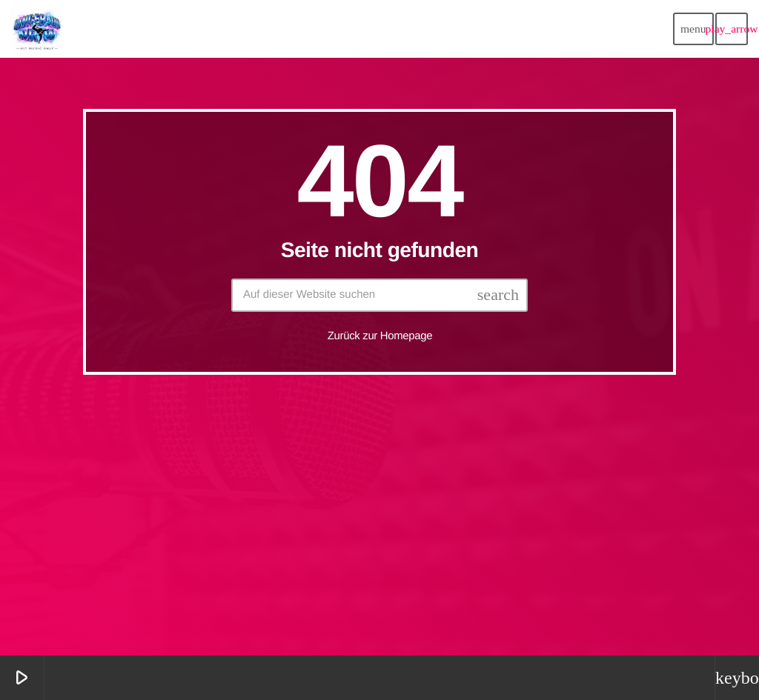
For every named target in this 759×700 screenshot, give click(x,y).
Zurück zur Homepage (380, 336)
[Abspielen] (732, 29)
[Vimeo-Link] (37, 29)
